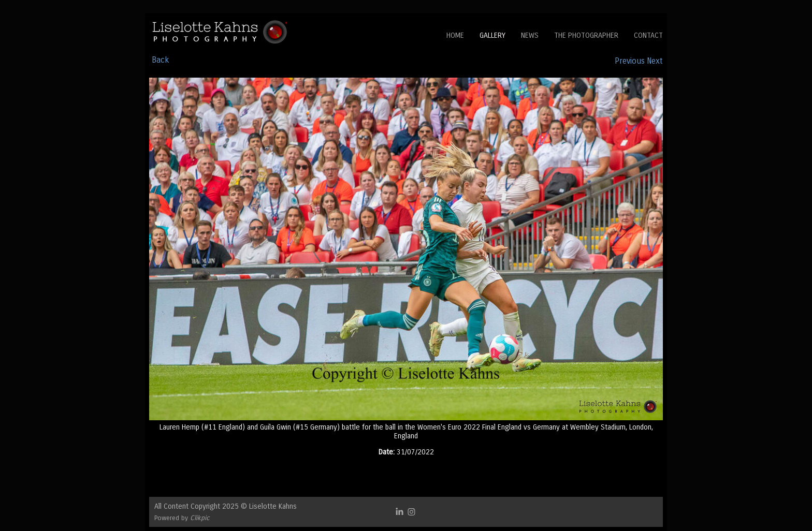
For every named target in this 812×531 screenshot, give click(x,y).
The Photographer (586, 35)
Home (455, 35)
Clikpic (200, 518)
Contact (648, 35)
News (530, 35)
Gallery (492, 35)
